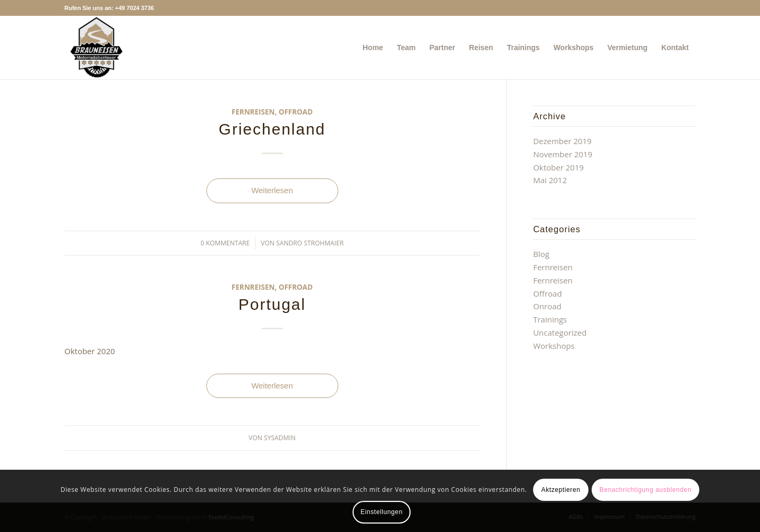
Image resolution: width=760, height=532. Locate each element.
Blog (541, 254)
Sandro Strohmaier (310, 243)
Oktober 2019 (558, 167)
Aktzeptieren (561, 490)
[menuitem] (373, 47)
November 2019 (563, 154)
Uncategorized (560, 332)
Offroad (296, 112)
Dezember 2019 (562, 141)
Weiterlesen (272, 190)
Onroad (547, 306)
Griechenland (272, 129)
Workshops (554, 346)
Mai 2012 (550, 180)
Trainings (550, 319)
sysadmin (280, 438)
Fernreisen (253, 112)
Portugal (272, 304)
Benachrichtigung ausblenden (645, 490)
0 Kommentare (225, 243)
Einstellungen (382, 512)
